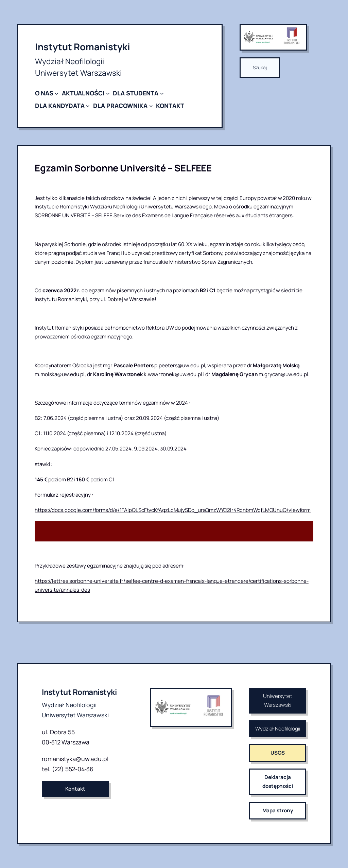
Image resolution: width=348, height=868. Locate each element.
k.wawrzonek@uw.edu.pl (173, 374)
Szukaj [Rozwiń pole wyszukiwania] (260, 67)
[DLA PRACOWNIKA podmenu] (151, 106)
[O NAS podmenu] (57, 93)
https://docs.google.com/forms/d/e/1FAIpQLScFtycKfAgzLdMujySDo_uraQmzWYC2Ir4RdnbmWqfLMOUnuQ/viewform (173, 510)
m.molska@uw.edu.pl (60, 374)
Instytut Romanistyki (83, 47)
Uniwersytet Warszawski (278, 700)
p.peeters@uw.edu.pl (180, 365)
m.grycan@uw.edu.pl (283, 374)
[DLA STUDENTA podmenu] (162, 93)
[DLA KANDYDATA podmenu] (88, 106)
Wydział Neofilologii (278, 729)
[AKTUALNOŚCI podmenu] (108, 93)
